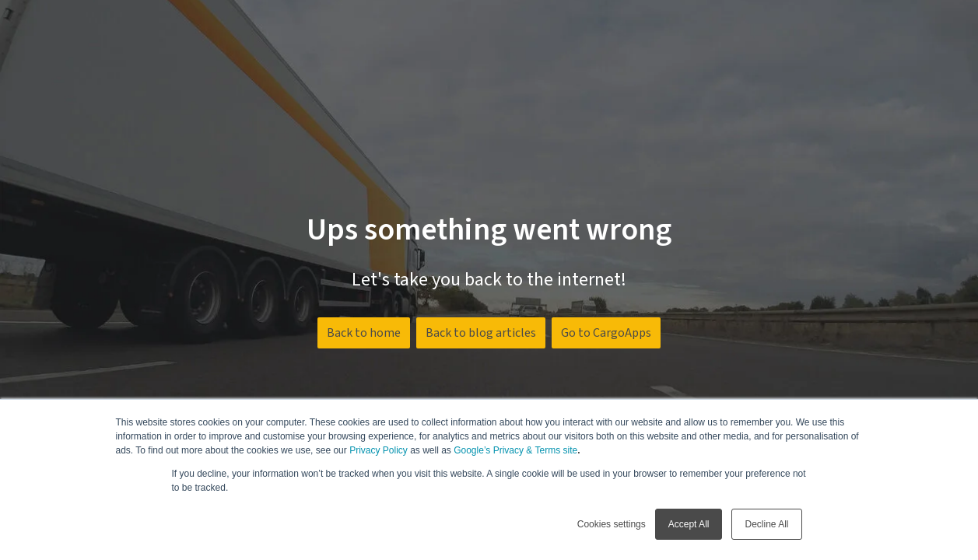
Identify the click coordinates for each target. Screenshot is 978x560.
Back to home (364, 333)
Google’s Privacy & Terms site (515, 450)
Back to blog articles (481, 333)
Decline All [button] (766, 524)
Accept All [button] (689, 524)
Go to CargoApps (606, 333)
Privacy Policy (379, 450)
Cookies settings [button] (612, 524)
